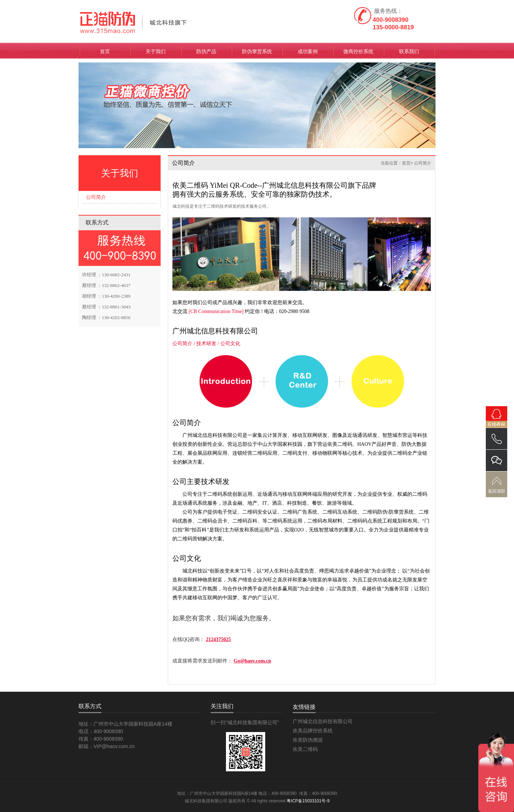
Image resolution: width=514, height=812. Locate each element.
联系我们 (409, 51)
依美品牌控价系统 (313, 731)
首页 (105, 51)
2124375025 (218, 639)
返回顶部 (497, 491)
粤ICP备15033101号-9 (308, 801)
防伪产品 (206, 51)
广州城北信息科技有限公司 (323, 721)
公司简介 (96, 197)
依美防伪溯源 (308, 740)
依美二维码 (305, 749)
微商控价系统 (358, 51)
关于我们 (156, 51)
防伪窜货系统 (257, 51)
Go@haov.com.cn (253, 661)
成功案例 (308, 51)
